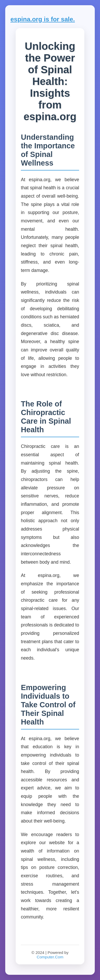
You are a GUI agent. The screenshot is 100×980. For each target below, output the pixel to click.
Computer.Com (50, 957)
